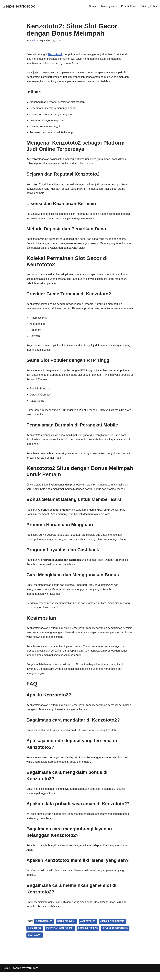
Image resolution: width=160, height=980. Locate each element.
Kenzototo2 (35, 936)
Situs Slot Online (88, 936)
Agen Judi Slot (44, 929)
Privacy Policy (149, 6)
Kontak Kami (129, 6)
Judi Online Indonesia (113, 929)
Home (92, 6)
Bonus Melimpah (67, 929)
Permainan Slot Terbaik (60, 936)
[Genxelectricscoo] (19, 6)
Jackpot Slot (88, 929)
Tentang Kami (108, 6)
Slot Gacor (35, 943)
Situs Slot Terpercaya (116, 936)
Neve (6, 976)
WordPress (32, 976)
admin (33, 40)
